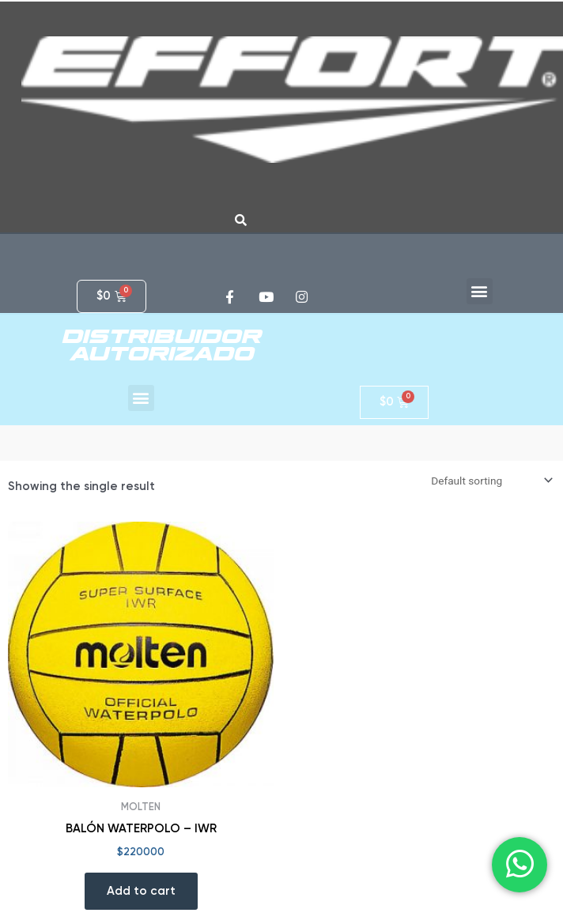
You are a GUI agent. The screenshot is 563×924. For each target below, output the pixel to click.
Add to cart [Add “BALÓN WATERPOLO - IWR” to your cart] (141, 891)
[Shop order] (490, 481)
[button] (480, 291)
